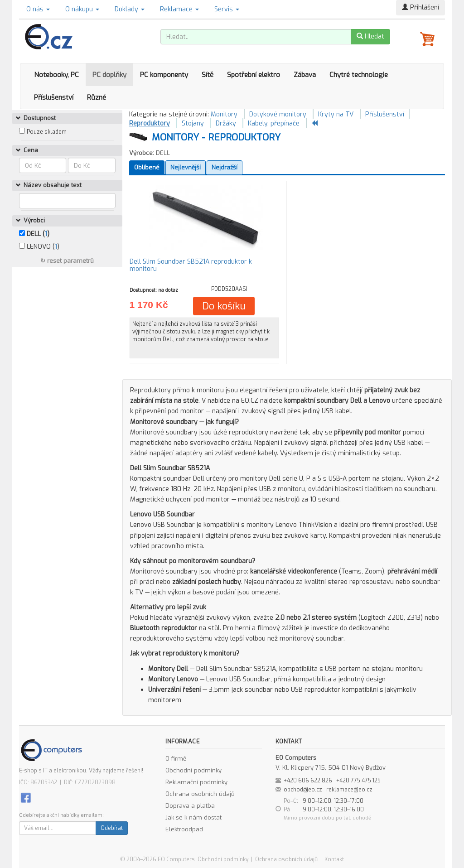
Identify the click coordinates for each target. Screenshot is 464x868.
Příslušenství (54, 97)
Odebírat (112, 828)
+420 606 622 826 (308, 781)
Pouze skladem (47, 132)
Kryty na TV (336, 114)
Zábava (305, 75)
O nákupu (82, 9)
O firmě (176, 759)
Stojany (193, 123)
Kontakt (334, 859)
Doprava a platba (190, 806)
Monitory (224, 114)
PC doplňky (109, 75)
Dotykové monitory (278, 114)
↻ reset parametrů (67, 261)
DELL (163, 153)
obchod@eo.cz (303, 790)
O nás (38, 9)
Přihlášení (420, 7)
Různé (97, 97)
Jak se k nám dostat (193, 817)
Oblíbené (147, 167)
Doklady (130, 9)
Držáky (226, 123)
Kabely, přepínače (274, 123)
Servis (227, 9)
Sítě (208, 75)
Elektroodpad (184, 829)
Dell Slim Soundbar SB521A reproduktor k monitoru (191, 265)
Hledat (370, 36)
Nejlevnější (186, 167)
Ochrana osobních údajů (200, 794)
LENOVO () (39, 247)
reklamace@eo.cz (349, 790)
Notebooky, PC (56, 75)
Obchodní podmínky (193, 770)
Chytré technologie (359, 75)
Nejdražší (225, 167)
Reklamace (179, 9)
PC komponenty (164, 75)
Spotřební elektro (254, 75)
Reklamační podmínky (196, 782)
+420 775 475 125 (358, 781)
